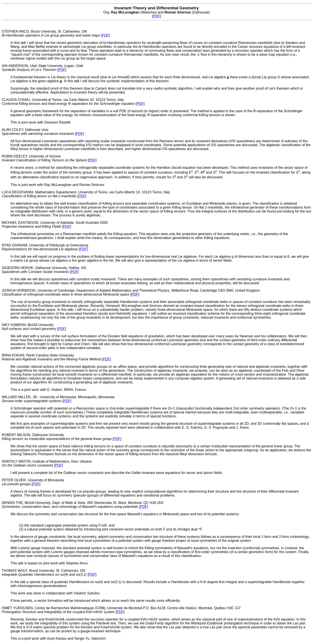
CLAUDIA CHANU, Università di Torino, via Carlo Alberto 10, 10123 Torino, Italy (69, 102)
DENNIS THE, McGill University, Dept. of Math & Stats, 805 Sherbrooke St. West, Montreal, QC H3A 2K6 (82, 505)
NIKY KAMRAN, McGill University (29, 327)
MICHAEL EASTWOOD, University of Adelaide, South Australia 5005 (55, 225)
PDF (156, 16)
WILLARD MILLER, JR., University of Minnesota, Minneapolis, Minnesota (58, 399)
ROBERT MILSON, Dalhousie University (57, 437)
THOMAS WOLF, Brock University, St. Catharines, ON (45, 573)
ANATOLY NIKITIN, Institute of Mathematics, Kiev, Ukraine (47, 463)
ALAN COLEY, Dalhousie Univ (38, 132)
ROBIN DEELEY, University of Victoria (45, 158)
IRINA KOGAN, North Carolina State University (52, 357)
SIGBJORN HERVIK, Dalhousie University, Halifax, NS (44, 270)
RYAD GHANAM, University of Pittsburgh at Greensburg (45, 247)
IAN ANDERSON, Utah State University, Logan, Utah (42, 68)
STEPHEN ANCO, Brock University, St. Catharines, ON (51, 33)
